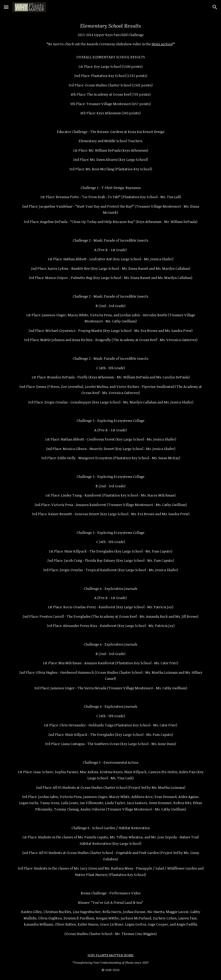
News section (162, 44)
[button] (6, 7)
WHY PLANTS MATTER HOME (111, 955)
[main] (111, 480)
